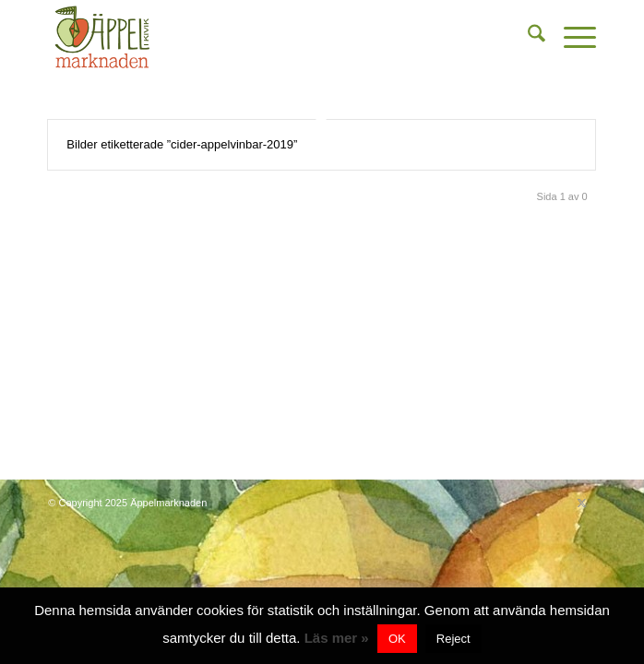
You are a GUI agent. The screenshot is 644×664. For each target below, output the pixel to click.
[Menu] (571, 37)
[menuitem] (527, 37)
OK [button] (397, 639)
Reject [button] (453, 639)
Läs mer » (337, 638)
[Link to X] (582, 503)
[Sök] (527, 37)
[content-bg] (267, 37)
